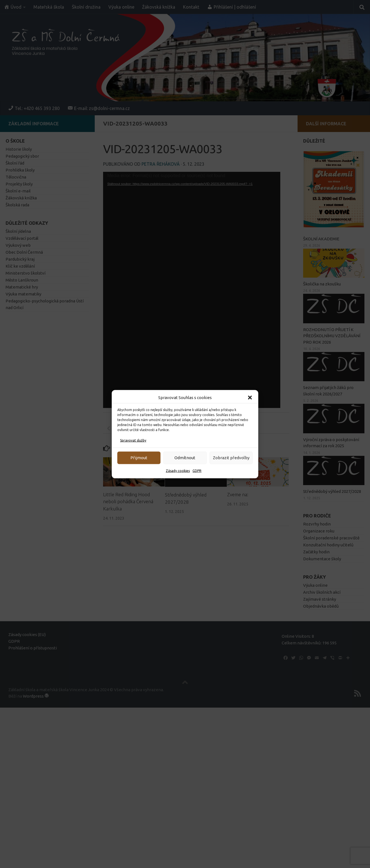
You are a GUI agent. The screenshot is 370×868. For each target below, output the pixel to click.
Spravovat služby (133, 440)
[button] (250, 397)
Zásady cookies (178, 470)
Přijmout (139, 458)
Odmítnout (185, 458)
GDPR (197, 470)
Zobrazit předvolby (231, 458)
